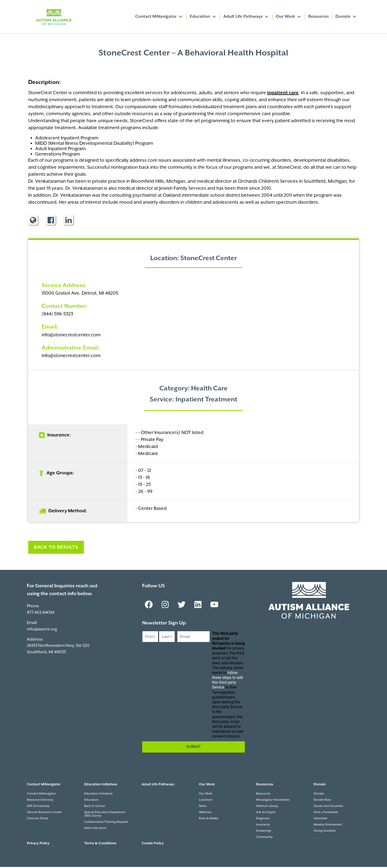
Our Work (289, 17)
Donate (346, 17)
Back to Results (56, 548)
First (146, 648)
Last (163, 648)
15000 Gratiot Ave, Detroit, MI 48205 (80, 294)
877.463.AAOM (41, 614)
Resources (318, 17)
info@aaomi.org (42, 630)
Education (203, 17)
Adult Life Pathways (246, 17)
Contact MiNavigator (159, 17)
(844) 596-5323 (57, 315)
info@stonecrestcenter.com (71, 336)
